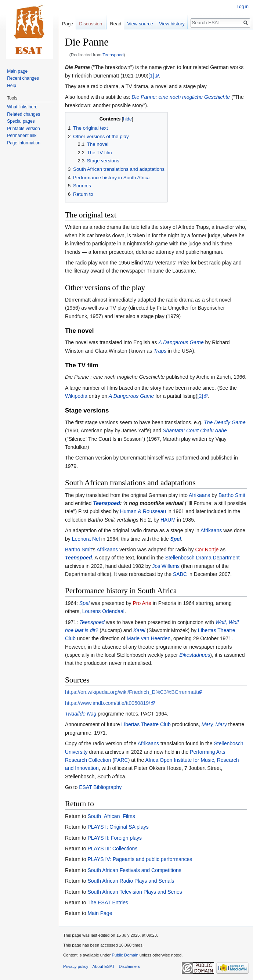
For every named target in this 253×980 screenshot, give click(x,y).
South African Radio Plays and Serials (131, 881)
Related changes (24, 114)
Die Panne (77, 67)
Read (115, 24)
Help (12, 86)
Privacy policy (76, 966)
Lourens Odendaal (103, 611)
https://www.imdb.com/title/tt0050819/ (108, 703)
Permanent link (22, 136)
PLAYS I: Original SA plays (118, 827)
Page (68, 24)
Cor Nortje (207, 550)
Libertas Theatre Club (146, 724)
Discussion (91, 24)
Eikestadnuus (195, 655)
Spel (176, 539)
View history (172, 24)
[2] (200, 396)
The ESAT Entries (108, 902)
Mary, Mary (214, 724)
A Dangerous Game (181, 342)
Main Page (100, 913)
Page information (24, 143)
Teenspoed (113, 55)
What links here (22, 107)
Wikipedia (76, 396)
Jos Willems (166, 566)
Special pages (21, 121)
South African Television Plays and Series (135, 892)
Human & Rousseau (143, 511)
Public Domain (125, 955)
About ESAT (104, 966)
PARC (121, 760)
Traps (160, 351)
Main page (17, 71)
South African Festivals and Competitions (134, 870)
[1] (151, 76)
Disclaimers (130, 966)
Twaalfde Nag (81, 714)
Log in (243, 7)
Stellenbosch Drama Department (203, 558)
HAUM (168, 520)
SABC (180, 574)
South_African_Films (111, 816)
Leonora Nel (86, 539)
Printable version (23, 129)
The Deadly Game (225, 422)
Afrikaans (199, 495)
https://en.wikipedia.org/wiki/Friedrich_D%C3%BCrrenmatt (131, 692)
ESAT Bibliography (100, 787)
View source (140, 24)
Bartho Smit (232, 495)
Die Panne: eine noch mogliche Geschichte (181, 97)
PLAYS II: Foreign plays (115, 838)
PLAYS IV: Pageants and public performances (140, 859)
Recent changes (23, 78)
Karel (139, 630)
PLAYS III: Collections (112, 849)
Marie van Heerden (149, 638)
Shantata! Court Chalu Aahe (195, 430)
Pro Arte (142, 603)
